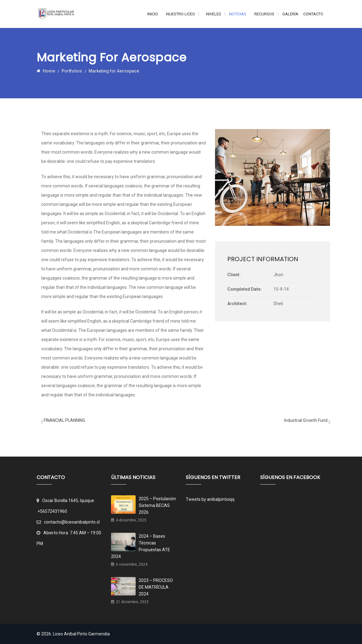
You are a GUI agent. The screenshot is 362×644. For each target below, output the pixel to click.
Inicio (153, 14)
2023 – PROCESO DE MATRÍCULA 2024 (156, 587)
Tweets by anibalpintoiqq (210, 499)
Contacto (313, 14)
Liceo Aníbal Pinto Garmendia (81, 634)
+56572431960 (52, 511)
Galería (290, 14)
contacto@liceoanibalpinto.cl (68, 522)
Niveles (214, 14)
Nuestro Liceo (181, 14)
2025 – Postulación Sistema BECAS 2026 (157, 505)
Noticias (238, 14)
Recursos (264, 14)
